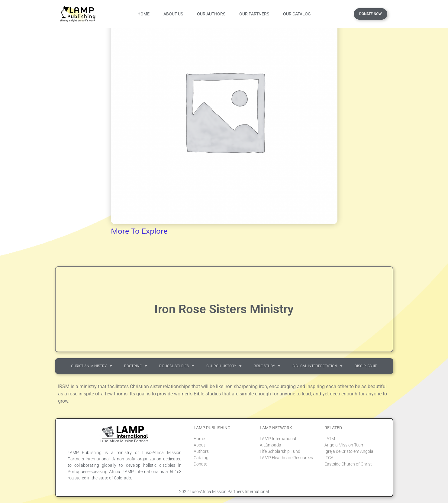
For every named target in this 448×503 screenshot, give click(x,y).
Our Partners (254, 14)
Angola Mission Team (344, 445)
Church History (224, 366)
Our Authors (211, 14)
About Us (173, 14)
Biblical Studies (177, 366)
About (199, 445)
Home (143, 14)
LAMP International (278, 439)
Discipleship (366, 366)
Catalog (201, 458)
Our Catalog (297, 14)
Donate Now (371, 14)
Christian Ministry (92, 366)
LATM (330, 439)
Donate (200, 464)
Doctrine (136, 366)
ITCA (329, 458)
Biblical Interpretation (317, 366)
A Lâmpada (271, 445)
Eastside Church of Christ (348, 464)
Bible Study (267, 366)
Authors (201, 451)
